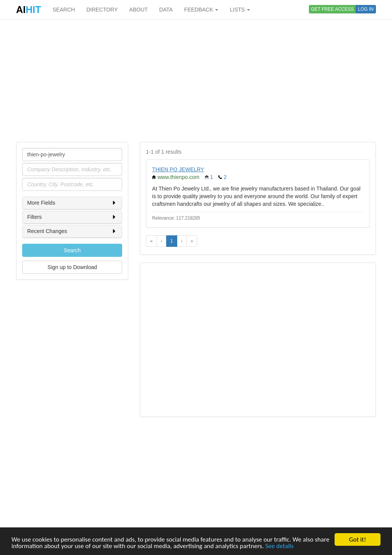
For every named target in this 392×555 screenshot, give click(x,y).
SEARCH (64, 10)
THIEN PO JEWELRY (178, 169)
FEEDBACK (201, 10)
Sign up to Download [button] (72, 267)
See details (279, 546)
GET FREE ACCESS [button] (333, 9)
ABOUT (139, 10)
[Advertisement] (196, 80)
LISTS (240, 10)
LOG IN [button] (366, 9)
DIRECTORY (102, 10)
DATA (166, 10)
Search (72, 250)
